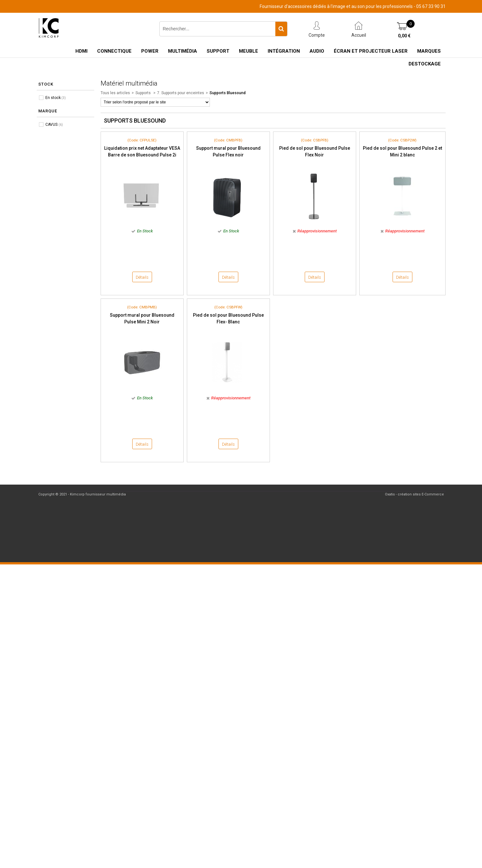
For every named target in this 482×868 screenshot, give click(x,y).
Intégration (284, 51)
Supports (144, 93)
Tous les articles (115, 93)
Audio (317, 51)
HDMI (81, 51)
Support (218, 51)
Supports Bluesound (228, 93)
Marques (429, 51)
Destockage (425, 64)
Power (150, 51)
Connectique (114, 51)
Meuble (249, 51)
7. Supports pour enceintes (181, 93)
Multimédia (183, 51)
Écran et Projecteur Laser (371, 51)
